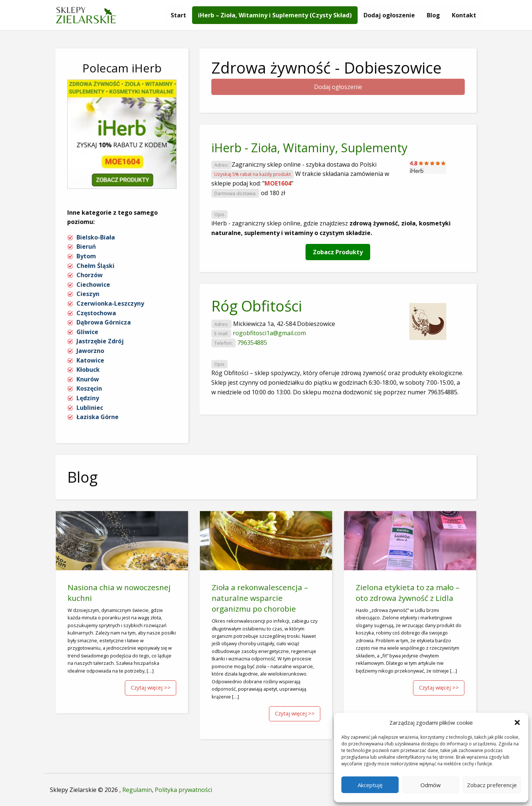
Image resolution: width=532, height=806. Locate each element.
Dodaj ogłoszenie (389, 15)
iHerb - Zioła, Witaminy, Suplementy (309, 148)
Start (178, 15)
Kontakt (464, 15)
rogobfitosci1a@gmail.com (269, 333)
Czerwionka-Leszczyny (110, 303)
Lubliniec (90, 408)
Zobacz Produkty (338, 252)
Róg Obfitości (257, 306)
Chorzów (90, 275)
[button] (517, 722)
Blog (433, 15)
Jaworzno (90, 351)
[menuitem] (178, 15)
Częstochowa (96, 313)
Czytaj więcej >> (151, 688)
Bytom (86, 256)
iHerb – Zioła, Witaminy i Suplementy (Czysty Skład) (275, 15)
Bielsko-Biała (96, 237)
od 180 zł (273, 193)
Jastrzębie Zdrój (100, 341)
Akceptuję (370, 785)
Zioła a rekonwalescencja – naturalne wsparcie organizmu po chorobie (260, 598)
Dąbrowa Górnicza (104, 322)
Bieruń (86, 246)
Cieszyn (88, 294)
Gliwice (87, 332)
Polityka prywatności (183, 790)
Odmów (431, 785)
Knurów (88, 379)
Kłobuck (88, 370)
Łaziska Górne (98, 417)
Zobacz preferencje (492, 785)
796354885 (252, 343)
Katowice (90, 360)
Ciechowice (93, 285)
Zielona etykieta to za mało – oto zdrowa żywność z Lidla (408, 593)
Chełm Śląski (96, 266)
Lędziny (88, 398)
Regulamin (137, 790)
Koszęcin (89, 388)
